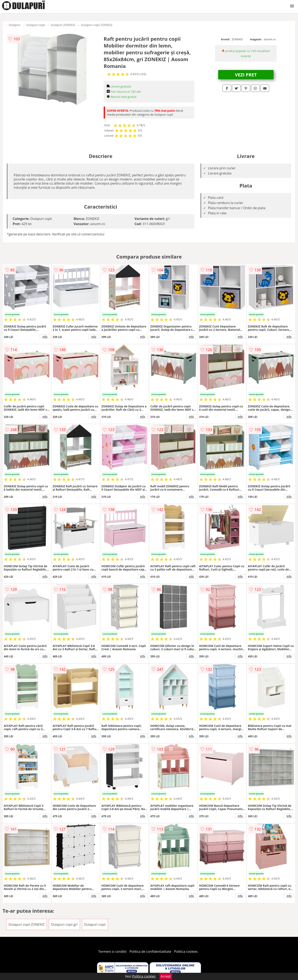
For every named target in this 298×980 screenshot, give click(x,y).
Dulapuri (14, 25)
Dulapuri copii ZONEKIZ (97, 25)
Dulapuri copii (36, 25)
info (45, 337)
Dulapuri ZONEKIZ (63, 25)
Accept (166, 976)
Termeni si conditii (112, 952)
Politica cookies (186, 952)
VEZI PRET (246, 75)
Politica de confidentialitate (150, 952)
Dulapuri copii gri (64, 924)
